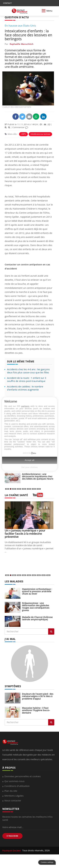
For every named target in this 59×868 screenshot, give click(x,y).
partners (25, 406)
